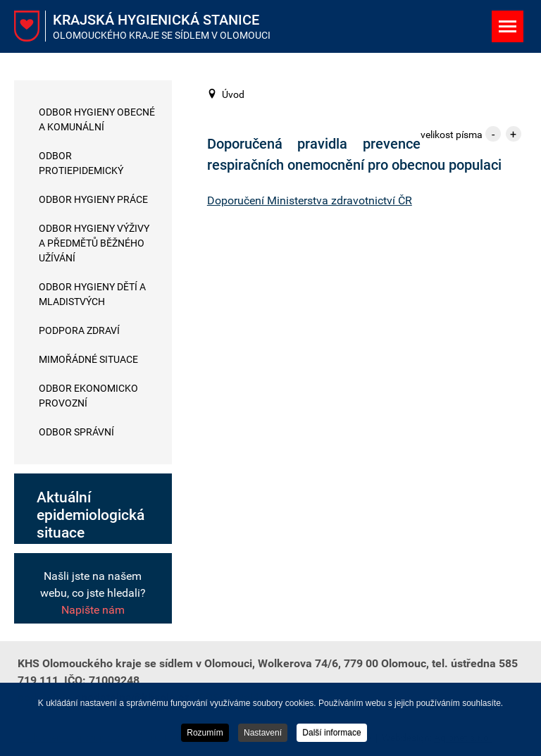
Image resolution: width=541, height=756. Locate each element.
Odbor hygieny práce (93, 199)
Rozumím (205, 733)
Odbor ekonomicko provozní (88, 396)
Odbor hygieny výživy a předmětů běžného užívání (94, 243)
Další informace (331, 733)
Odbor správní (76, 432)
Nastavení (263, 733)
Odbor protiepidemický (81, 163)
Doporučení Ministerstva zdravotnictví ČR (310, 200)
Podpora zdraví (79, 330)
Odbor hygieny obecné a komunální (97, 119)
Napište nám (93, 610)
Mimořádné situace (88, 359)
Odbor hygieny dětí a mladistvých (92, 294)
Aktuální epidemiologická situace (91, 515)
